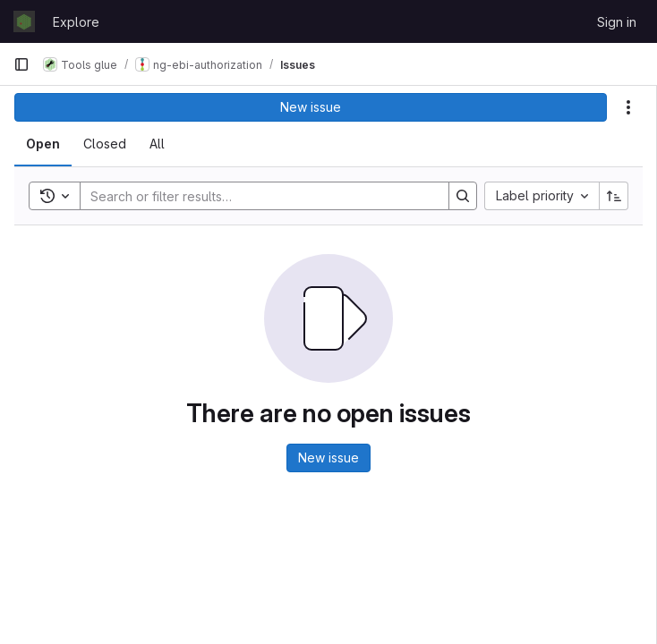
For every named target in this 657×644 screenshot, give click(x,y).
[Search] (256, 196)
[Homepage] (24, 21)
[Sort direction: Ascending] (614, 196)
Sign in (617, 22)
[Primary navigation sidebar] (21, 64)
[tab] (43, 144)
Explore (76, 22)
